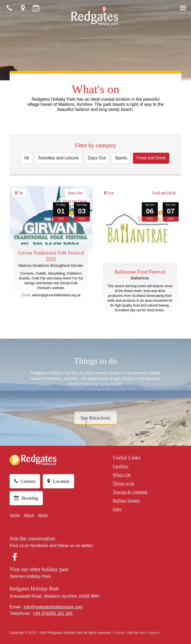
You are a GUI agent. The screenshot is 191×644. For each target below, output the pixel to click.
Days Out (97, 158)
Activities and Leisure (58, 158)
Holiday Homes (126, 501)
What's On (122, 475)
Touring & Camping (130, 492)
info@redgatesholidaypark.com (53, 607)
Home (15, 515)
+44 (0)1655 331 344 (53, 613)
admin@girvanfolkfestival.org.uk (56, 295)
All (26, 158)
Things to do (123, 483)
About (29, 515)
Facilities (121, 466)
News (43, 515)
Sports (121, 158)
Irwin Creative (149, 633)
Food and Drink (151, 158)
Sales (117, 509)
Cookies (119, 633)
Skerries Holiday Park (30, 576)
